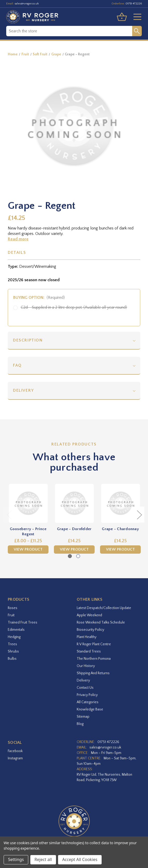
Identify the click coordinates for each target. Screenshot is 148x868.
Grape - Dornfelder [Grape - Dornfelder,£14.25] (74, 529)
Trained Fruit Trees (23, 622)
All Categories (88, 702)
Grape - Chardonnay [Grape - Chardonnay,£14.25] (120, 529)
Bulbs (12, 659)
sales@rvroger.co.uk (27, 4)
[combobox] (69, 31)
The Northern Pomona (94, 659)
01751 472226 (134, 4)
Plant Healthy (87, 637)
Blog (80, 724)
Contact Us (85, 688)
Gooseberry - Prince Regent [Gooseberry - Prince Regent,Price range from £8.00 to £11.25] (28, 532)
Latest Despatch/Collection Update (104, 608)
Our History (86, 666)
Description (28, 340)
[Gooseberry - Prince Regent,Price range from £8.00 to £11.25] (28, 503)
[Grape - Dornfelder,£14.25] (74, 503)
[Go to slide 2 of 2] (78, 556)
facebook (15, 751)
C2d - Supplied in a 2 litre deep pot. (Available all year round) (74, 307)
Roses (13, 608)
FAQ (17, 365)
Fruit (11, 615)
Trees (12, 644)
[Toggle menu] (135, 17)
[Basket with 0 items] (122, 17)
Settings (16, 859)
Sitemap (83, 717)
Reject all (43, 859)
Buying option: (39, 298)
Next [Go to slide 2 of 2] (139, 514)
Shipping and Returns (93, 673)
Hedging (14, 637)
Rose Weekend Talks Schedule (101, 622)
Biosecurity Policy (90, 630)
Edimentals (16, 630)
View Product (28, 549)
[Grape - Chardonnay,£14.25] (120, 503)
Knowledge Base (90, 709)
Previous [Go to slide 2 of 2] (9, 514)
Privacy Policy (87, 695)
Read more (18, 239)
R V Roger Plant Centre (94, 644)
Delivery (23, 390)
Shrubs (13, 651)
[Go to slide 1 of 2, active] (70, 556)
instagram (15, 758)
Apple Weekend (89, 615)
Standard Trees (89, 651)
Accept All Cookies (80, 859)
